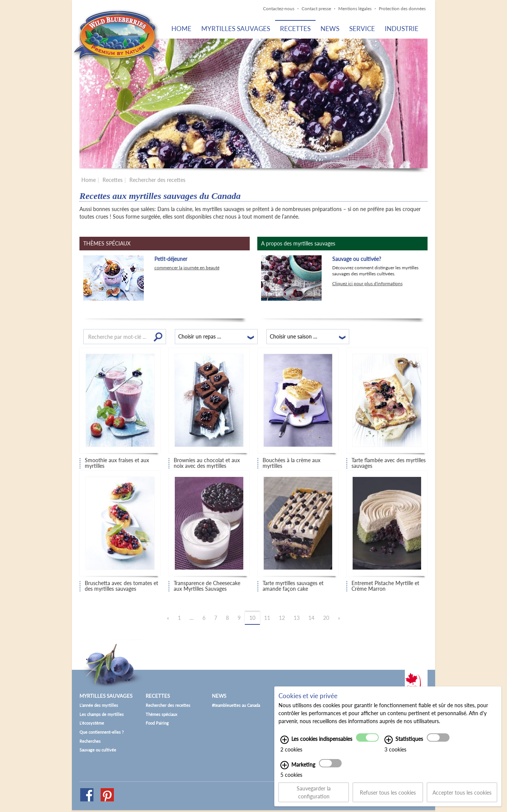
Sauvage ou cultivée (98, 750)
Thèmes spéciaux (161, 714)
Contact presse (316, 9)
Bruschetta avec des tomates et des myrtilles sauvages (121, 586)
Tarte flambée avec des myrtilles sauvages (389, 463)
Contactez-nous (279, 9)
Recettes (295, 29)
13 (297, 618)
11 (267, 618)
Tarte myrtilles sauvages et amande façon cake (293, 586)
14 (311, 618)
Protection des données (402, 9)
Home (181, 29)
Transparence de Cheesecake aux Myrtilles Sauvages (207, 586)
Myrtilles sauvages (236, 29)
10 (252, 618)
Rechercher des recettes (157, 180)
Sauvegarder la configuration (314, 795)
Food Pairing (157, 723)
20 (326, 618)
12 (282, 618)
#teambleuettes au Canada (236, 705)
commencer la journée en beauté (187, 268)
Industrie (402, 29)
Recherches (90, 741)
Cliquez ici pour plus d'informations (367, 283)
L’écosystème (92, 723)
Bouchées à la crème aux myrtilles (292, 463)
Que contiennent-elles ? (102, 732)
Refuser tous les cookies (388, 794)
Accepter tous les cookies (462, 794)
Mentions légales (355, 9)
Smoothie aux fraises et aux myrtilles (117, 463)
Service (362, 29)
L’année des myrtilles (99, 705)
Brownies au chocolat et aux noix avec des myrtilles (207, 463)
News (330, 29)
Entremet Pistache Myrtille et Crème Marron (385, 586)
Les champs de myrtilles (102, 714)
